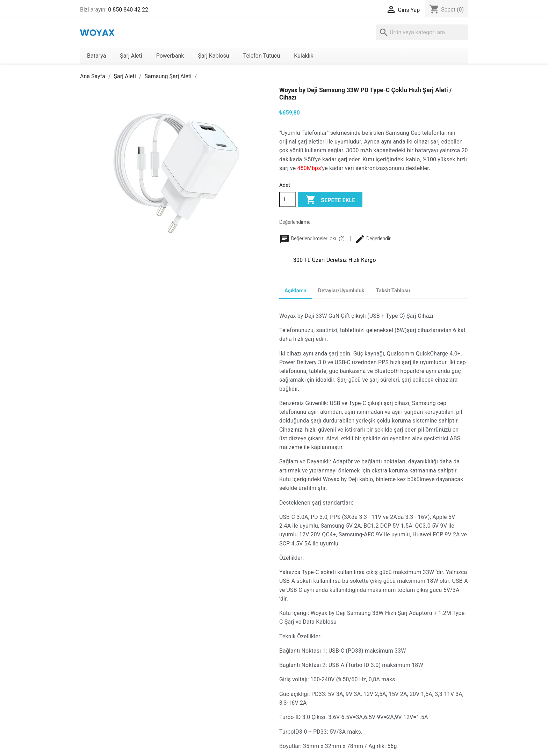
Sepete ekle (330, 200)
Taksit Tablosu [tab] (393, 291)
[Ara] (422, 32)
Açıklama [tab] (295, 291)
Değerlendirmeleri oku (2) (313, 238)
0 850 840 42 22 (128, 10)
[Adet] (288, 199)
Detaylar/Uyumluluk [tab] (341, 291)
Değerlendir (373, 238)
